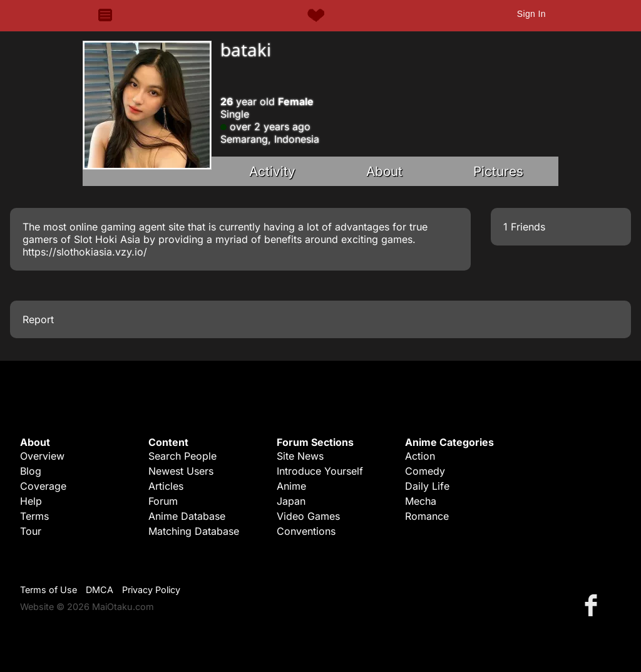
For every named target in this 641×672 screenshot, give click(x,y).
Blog (31, 471)
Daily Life (427, 486)
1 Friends (524, 227)
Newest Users (181, 471)
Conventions (306, 531)
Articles (166, 486)
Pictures (498, 171)
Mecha (421, 501)
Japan (291, 501)
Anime (291, 486)
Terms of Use (49, 590)
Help (31, 501)
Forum (163, 501)
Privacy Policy (151, 590)
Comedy (425, 471)
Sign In (531, 14)
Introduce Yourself (320, 471)
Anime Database (187, 516)
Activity (272, 171)
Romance (427, 516)
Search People (182, 456)
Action (420, 456)
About (384, 171)
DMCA (100, 590)
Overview (42, 456)
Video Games (308, 516)
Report (38, 319)
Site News (300, 456)
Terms (34, 516)
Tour (31, 531)
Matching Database (194, 531)
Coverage (43, 486)
